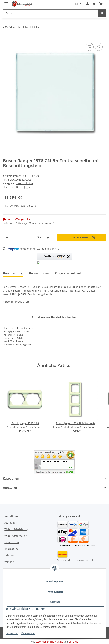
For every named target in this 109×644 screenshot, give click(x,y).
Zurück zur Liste (14, 27)
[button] (88, 4)
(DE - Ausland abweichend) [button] (41, 223)
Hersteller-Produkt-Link (16, 302)
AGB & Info (11, 523)
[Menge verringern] (7, 237)
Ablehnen (55, 602)
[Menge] (23, 237)
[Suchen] (102, 13)
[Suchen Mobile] (51, 13)
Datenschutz (28, 633)
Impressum (12, 633)
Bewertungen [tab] (39, 273)
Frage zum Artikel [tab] (68, 273)
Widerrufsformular (15, 536)
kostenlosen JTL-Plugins (49, 642)
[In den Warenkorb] (6, 38)
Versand (32, 206)
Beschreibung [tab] (13, 273)
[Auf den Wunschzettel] (99, 47)
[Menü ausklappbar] (6, 2)
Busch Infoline (24, 183)
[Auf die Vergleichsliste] (90, 47)
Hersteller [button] (10, 488)
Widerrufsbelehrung (16, 529)
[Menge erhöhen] (48, 237)
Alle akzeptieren (55, 581)
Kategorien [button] (11, 479)
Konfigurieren (55, 592)
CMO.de (73, 642)
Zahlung (9, 555)
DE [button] (77, 4)
